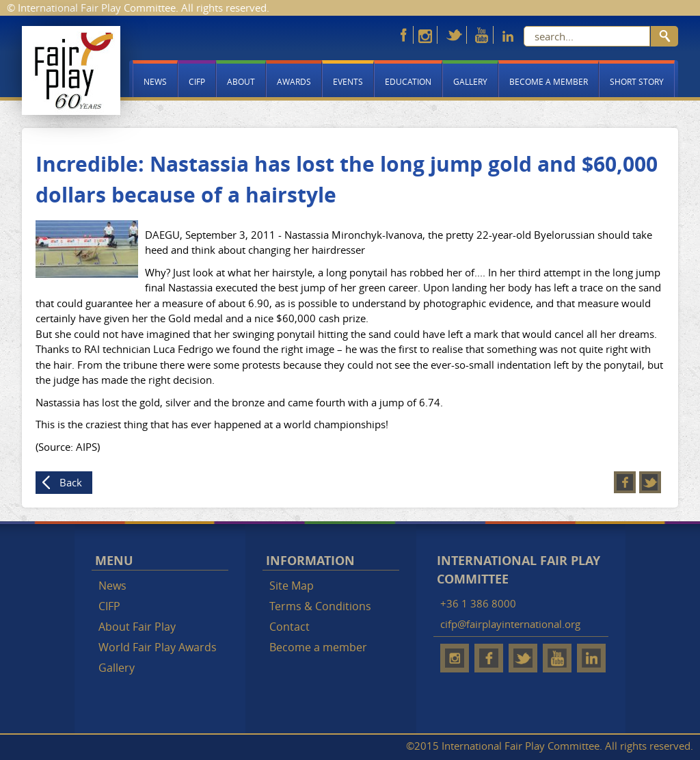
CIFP (197, 81)
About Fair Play (137, 627)
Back (71, 482)
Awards (294, 81)
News (155, 81)
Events (348, 81)
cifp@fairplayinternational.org (510, 624)
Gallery (470, 81)
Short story (637, 81)
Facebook (625, 482)
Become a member (549, 81)
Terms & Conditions (320, 606)
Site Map (292, 586)
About (241, 81)
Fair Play (71, 70)
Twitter (650, 482)
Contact (290, 627)
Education (408, 81)
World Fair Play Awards (158, 647)
